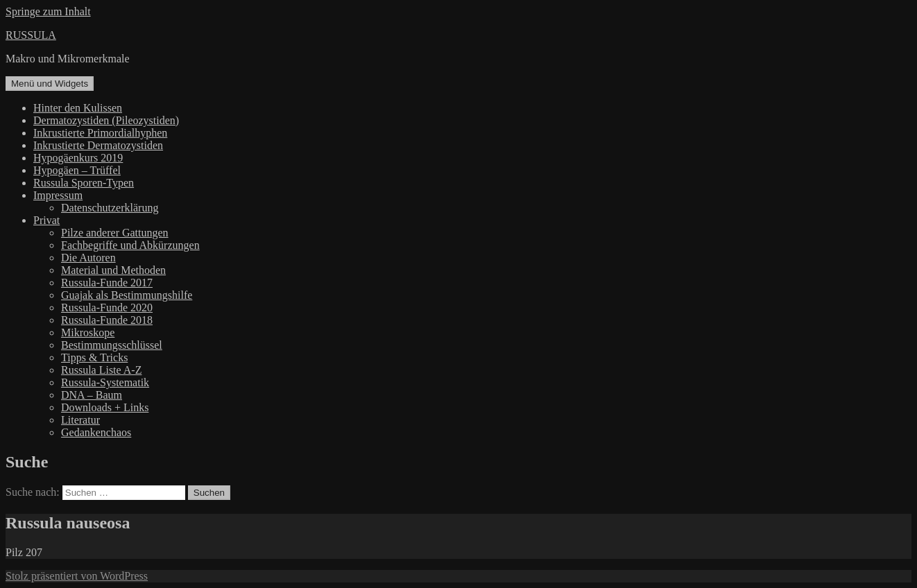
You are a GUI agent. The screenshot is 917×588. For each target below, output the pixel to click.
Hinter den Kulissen (78, 108)
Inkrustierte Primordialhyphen (100, 133)
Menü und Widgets (50, 84)
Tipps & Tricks (94, 357)
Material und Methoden (113, 270)
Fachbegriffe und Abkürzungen (130, 245)
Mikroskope (88, 332)
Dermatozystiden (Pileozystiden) (106, 120)
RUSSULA (31, 35)
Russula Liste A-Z (101, 370)
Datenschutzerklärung (110, 208)
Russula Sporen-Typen (84, 183)
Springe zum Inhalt (48, 11)
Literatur (80, 420)
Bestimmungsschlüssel (112, 345)
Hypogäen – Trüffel (77, 170)
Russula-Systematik (105, 382)
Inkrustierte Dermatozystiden (98, 145)
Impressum (58, 195)
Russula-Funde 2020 (107, 308)
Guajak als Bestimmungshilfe (127, 295)
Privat (46, 220)
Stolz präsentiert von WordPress (77, 576)
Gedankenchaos (96, 432)
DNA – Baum (92, 395)
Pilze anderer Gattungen (115, 233)
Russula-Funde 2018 (107, 320)
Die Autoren (88, 258)
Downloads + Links (105, 407)
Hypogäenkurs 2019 (78, 158)
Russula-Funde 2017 (107, 283)
